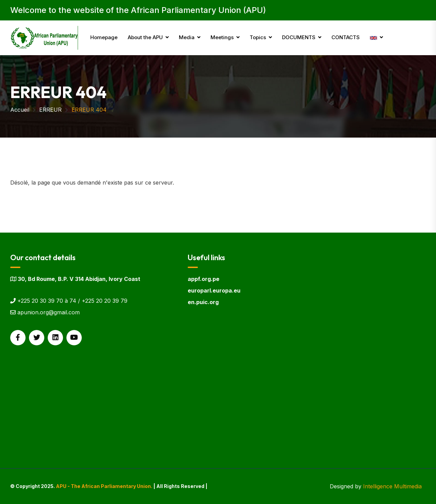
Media (187, 37)
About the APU (145, 37)
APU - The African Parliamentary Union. (104, 486)
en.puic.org (203, 302)
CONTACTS (346, 37)
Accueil (20, 110)
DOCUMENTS (299, 37)
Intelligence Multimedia (392, 486)
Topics (258, 37)
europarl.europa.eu (214, 290)
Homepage (104, 37)
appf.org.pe (204, 279)
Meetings (222, 37)
